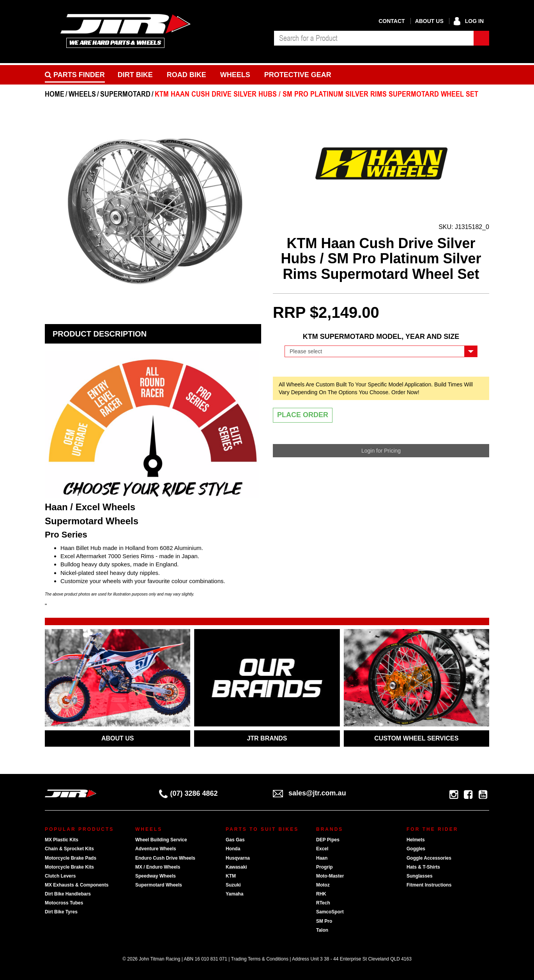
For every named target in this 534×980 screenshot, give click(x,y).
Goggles (416, 849)
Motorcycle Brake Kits (69, 867)
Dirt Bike (135, 75)
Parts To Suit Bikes (262, 829)
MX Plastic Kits (62, 840)
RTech (323, 903)
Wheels (235, 75)
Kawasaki (236, 867)
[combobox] (374, 38)
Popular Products (79, 829)
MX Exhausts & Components (77, 885)
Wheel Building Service (161, 840)
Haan (322, 858)
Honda (233, 849)
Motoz (323, 885)
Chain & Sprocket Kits (69, 849)
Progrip (324, 867)
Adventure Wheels (156, 849)
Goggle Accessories (429, 858)
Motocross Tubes (64, 903)
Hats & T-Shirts (423, 867)
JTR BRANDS (267, 738)
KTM (231, 876)
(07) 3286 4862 (188, 793)
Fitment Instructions (429, 885)
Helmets (416, 840)
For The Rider (432, 829)
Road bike (187, 75)
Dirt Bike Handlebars (68, 894)
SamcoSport (330, 912)
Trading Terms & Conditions (260, 959)
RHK (321, 894)
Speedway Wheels (156, 876)
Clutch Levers (60, 876)
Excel (322, 849)
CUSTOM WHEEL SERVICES (416, 738)
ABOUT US (118, 738)
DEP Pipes (328, 840)
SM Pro (324, 921)
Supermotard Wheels (159, 885)
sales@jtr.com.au (309, 793)
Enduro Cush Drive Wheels (165, 858)
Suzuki (233, 885)
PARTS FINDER (75, 75)
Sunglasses (420, 876)
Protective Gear (298, 75)
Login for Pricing (381, 451)
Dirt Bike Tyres (61, 912)
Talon (322, 930)
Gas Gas (235, 840)
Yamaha (234, 894)
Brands (330, 829)
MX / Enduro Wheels (158, 867)
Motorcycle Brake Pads (71, 858)
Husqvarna (238, 858)
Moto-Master (330, 876)
